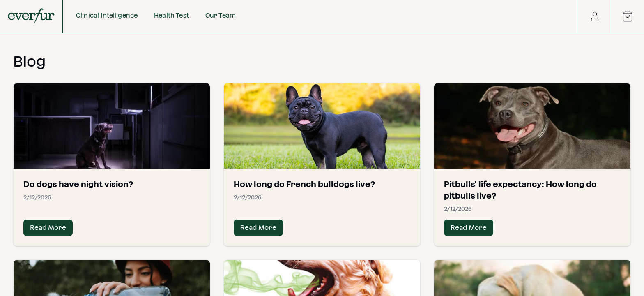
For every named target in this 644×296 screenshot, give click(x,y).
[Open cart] (628, 16)
